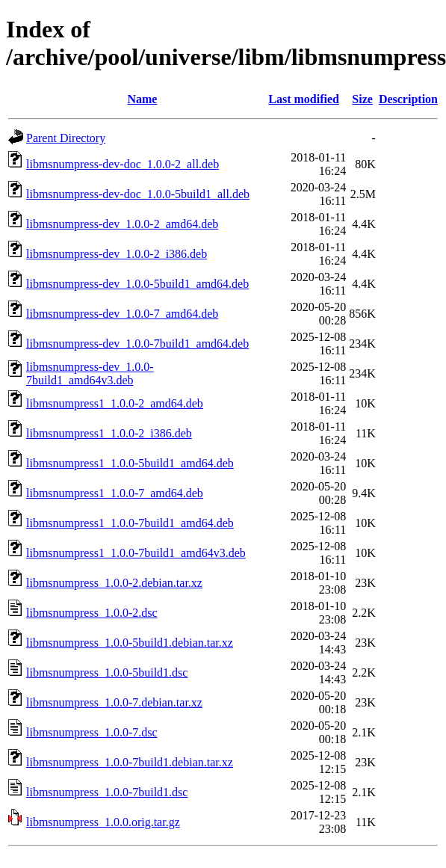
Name (142, 99)
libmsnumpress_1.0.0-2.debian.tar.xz (114, 583)
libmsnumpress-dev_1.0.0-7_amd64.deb (122, 314)
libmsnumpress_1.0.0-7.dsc (92, 732)
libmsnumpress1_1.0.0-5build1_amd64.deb (130, 463)
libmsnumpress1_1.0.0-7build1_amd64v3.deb (136, 553)
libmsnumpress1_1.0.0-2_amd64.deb (115, 403)
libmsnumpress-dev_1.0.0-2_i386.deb (117, 254)
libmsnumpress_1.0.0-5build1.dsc (107, 672)
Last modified (304, 99)
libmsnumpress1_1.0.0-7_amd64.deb (115, 493)
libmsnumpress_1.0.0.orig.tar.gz (103, 822)
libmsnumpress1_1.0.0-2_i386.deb (109, 433)
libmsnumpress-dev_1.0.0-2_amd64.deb (122, 224)
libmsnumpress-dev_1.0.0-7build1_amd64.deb (137, 344)
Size (362, 99)
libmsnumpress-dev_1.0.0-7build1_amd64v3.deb (90, 373)
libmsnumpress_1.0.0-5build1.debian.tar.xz (130, 643)
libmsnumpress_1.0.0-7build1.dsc (107, 792)
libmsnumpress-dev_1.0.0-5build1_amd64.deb (137, 284)
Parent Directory (66, 138)
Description (408, 99)
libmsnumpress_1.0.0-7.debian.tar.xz (114, 702)
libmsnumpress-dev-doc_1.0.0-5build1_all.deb (138, 194)
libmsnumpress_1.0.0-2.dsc (92, 613)
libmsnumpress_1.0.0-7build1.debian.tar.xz (130, 762)
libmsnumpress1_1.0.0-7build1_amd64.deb (130, 523)
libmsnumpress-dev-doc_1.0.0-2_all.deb (123, 164)
